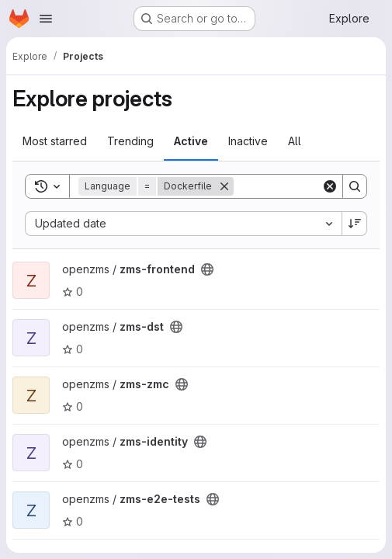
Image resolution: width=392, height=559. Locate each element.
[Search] (355, 186)
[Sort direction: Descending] (355, 224)
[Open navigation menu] (46, 19)
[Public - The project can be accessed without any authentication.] (207, 269)
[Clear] (330, 186)
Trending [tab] (130, 141)
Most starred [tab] (55, 141)
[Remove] (224, 186)
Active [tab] (191, 141)
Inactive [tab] (248, 141)
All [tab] (295, 141)
